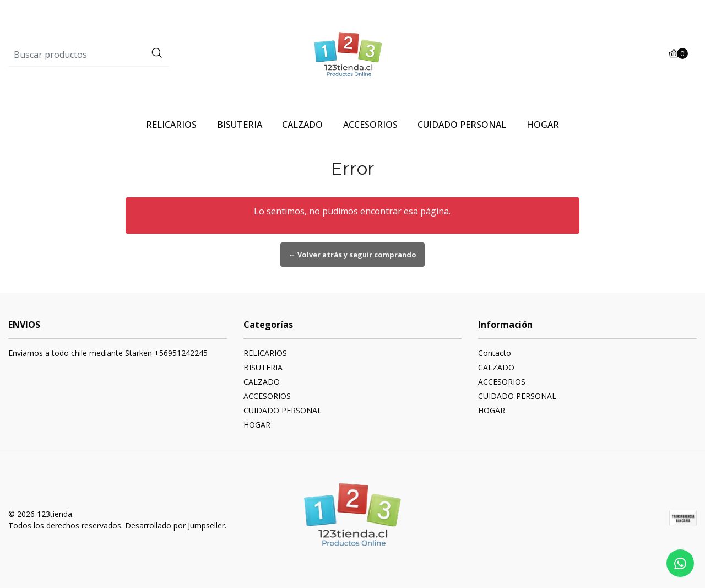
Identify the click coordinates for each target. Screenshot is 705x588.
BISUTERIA (240, 125)
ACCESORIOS (370, 125)
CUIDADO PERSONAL (462, 125)
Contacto (495, 353)
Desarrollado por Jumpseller (175, 525)
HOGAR (543, 125)
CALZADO (302, 125)
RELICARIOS (171, 125)
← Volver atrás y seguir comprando (352, 255)
